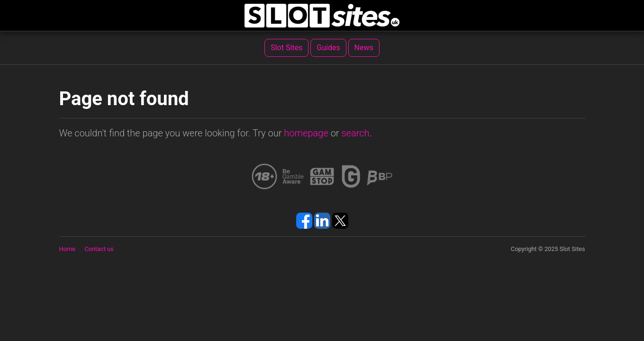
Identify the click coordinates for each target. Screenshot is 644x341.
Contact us (99, 249)
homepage (306, 133)
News (364, 48)
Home (67, 249)
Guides (328, 48)
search (355, 133)
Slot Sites (286, 48)
